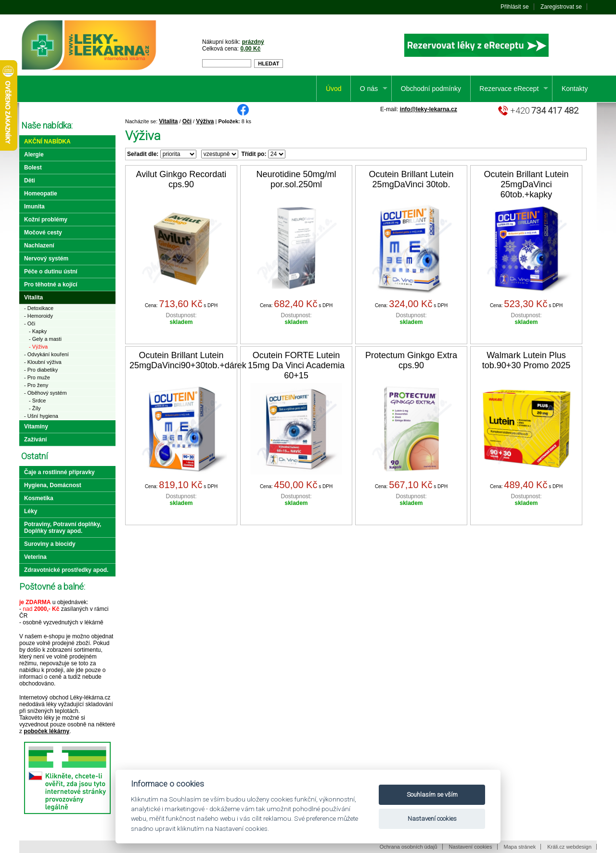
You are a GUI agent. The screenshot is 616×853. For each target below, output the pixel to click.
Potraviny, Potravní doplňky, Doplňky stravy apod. (63, 528)
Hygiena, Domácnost (53, 485)
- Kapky (38, 331)
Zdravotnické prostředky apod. (66, 570)
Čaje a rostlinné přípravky (59, 472)
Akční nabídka (47, 142)
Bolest (33, 168)
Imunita (34, 207)
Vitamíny (36, 426)
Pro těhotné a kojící (51, 284)
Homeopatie (41, 194)
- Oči (30, 323)
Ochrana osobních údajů (409, 847)
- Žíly (35, 408)
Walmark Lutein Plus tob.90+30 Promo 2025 (526, 360)
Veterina (35, 557)
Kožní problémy (46, 220)
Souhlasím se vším (432, 795)
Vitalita (168, 121)
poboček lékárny (46, 731)
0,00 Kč (250, 49)
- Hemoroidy (38, 316)
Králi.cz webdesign (569, 847)
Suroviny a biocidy (50, 544)
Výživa (205, 121)
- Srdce (37, 401)
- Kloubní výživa (43, 362)
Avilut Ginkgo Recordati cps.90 (181, 179)
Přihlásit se (515, 7)
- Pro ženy (36, 385)
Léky (31, 511)
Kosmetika (39, 498)
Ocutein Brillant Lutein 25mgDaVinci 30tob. (411, 179)
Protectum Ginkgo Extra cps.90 (411, 360)
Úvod (334, 89)
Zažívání (35, 439)
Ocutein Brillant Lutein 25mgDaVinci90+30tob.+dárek (188, 360)
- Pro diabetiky (41, 370)
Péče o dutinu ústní (51, 271)
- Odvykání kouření (46, 354)
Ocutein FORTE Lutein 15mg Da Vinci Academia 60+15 (296, 365)
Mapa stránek (520, 847)
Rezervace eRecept (509, 89)
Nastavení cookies (471, 847)
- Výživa (38, 347)
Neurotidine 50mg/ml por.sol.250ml (296, 179)
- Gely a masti (45, 339)
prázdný (253, 42)
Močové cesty (43, 233)
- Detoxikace (39, 308)
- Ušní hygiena (41, 416)
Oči (187, 121)
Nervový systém (46, 258)
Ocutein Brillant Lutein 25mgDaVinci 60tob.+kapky (526, 184)
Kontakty (575, 89)
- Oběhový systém (45, 393)
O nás (369, 89)
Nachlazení (39, 246)
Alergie (34, 155)
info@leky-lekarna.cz (429, 109)
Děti (30, 181)
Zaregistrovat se (561, 7)
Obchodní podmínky (431, 89)
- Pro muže (37, 377)
